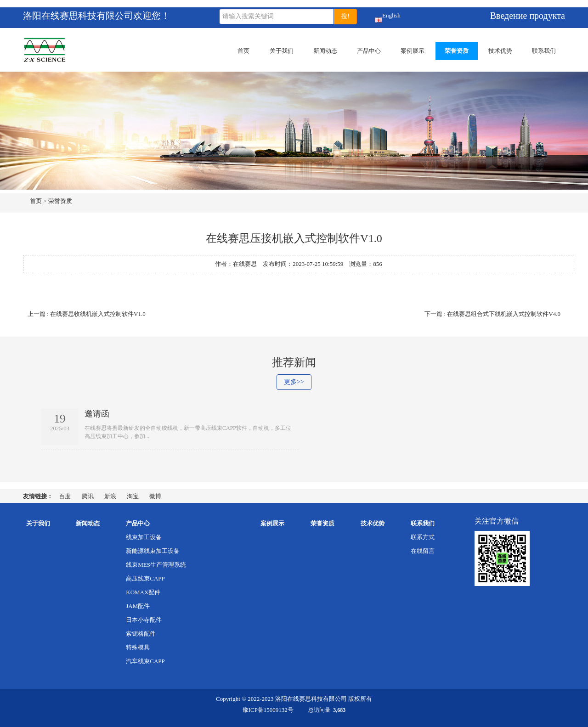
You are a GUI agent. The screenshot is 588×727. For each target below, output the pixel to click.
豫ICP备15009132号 (268, 710)
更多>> (294, 382)
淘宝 (133, 496)
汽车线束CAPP (145, 661)
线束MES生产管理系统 (156, 565)
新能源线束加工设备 (153, 551)
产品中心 (369, 51)
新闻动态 (325, 51)
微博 (155, 496)
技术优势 (500, 51)
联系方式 (423, 537)
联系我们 (544, 51)
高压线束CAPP (145, 578)
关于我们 (282, 51)
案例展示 (413, 51)
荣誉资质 (457, 51)
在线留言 (423, 551)
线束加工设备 (144, 537)
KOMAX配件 (143, 592)
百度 (65, 496)
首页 (243, 51)
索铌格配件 (141, 634)
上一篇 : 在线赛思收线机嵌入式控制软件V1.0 (87, 314)
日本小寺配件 (144, 620)
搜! (345, 16)
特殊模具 (138, 647)
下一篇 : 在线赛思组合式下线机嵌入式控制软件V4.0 (492, 314)
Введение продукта (528, 16)
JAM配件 (138, 606)
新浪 (110, 496)
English (379, 17)
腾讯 (88, 496)
